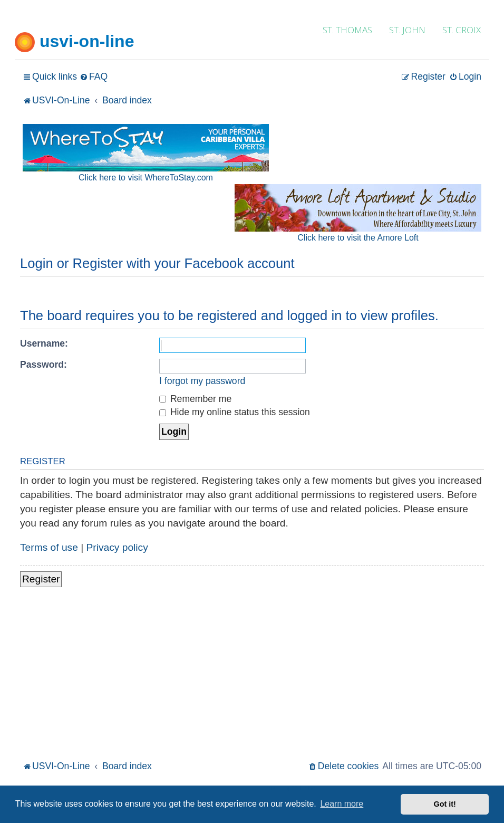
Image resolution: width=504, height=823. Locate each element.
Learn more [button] (342, 804)
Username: (44, 343)
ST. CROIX (462, 30)
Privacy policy (117, 547)
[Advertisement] (252, 679)
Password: (43, 365)
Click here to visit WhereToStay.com (146, 178)
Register (41, 579)
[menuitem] (94, 77)
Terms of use (49, 547)
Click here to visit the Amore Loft (358, 238)
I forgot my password (202, 381)
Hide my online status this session (235, 412)
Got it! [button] (445, 804)
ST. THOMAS (347, 30)
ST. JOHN (407, 30)
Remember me (195, 399)
